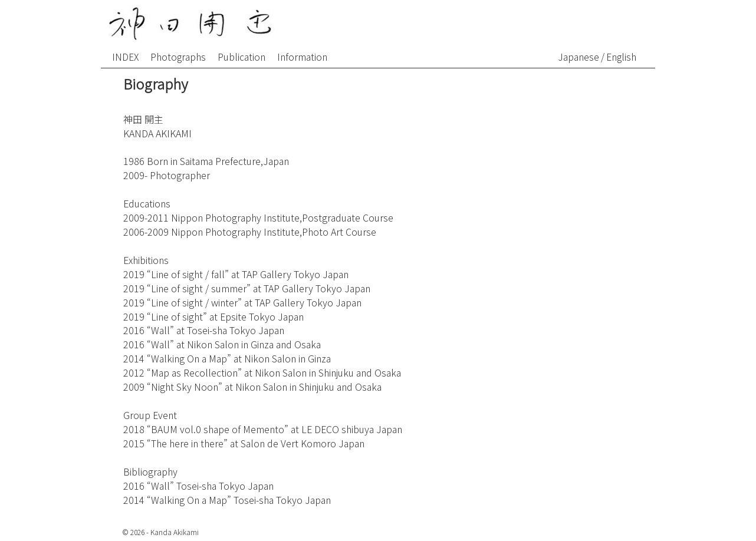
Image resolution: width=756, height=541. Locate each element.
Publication (241, 57)
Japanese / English (597, 57)
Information (302, 57)
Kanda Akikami (175, 532)
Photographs (178, 57)
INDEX (125, 57)
